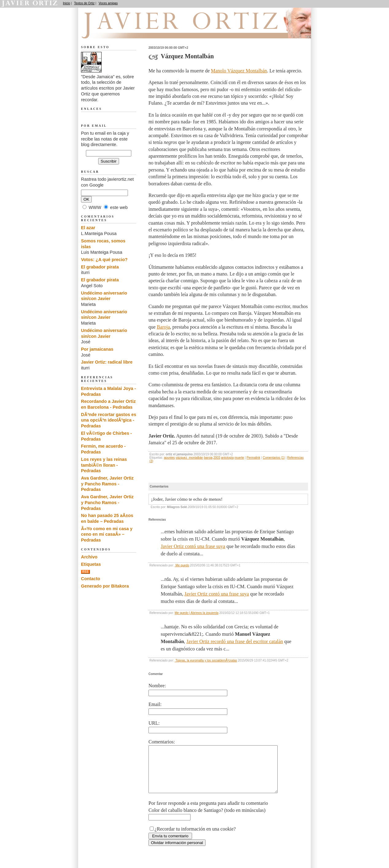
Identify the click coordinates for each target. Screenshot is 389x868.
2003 (217, 458)
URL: (154, 723)
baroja (208, 458)
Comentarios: (162, 742)
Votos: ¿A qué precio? (104, 260)
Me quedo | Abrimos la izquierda (196, 613)
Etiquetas (91, 564)
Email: (155, 704)
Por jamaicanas (97, 349)
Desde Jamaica (114, 31)
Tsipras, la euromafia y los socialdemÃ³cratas (206, 660)
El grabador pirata (100, 267)
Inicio (66, 3)
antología (227, 458)
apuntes (169, 458)
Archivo (89, 557)
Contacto (91, 579)
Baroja (163, 327)
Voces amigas (108, 3)
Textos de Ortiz (85, 3)
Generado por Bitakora (105, 586)
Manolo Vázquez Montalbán (239, 71)
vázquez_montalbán (190, 458)
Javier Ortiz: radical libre (107, 362)
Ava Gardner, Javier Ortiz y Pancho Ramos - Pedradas (107, 484)
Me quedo (182, 565)
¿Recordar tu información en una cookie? (195, 838)
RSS (85, 572)
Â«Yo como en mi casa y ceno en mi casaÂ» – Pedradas (107, 534)
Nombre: (157, 686)
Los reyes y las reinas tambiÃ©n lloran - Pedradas (104, 465)
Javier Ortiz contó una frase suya (193, 546)
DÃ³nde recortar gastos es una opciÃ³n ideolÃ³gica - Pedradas (109, 420)
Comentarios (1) (274, 458)
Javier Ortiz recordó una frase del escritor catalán (235, 641)
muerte (239, 458)
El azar (88, 228)
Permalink (253, 458)
